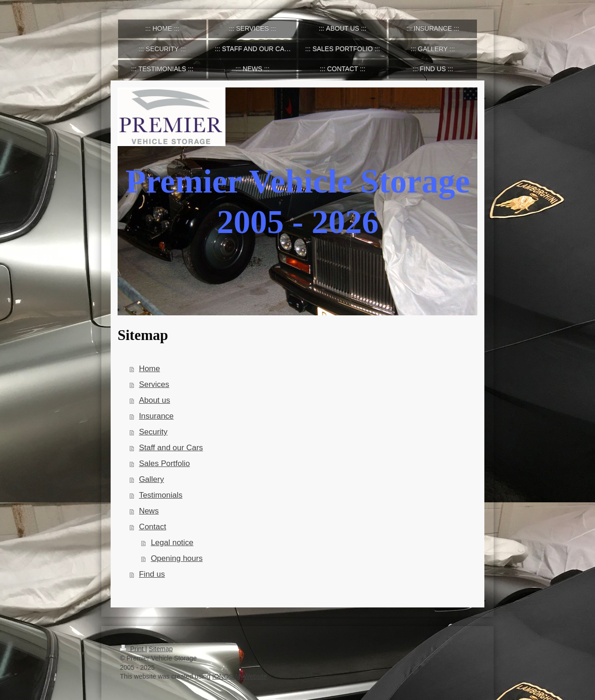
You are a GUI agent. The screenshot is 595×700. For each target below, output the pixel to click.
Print (133, 649)
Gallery (152, 479)
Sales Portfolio (165, 463)
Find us (152, 574)
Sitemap (161, 649)
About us (155, 400)
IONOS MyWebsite (239, 676)
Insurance (156, 416)
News (149, 511)
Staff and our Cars (171, 448)
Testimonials (161, 495)
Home (149, 369)
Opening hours (177, 558)
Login (467, 649)
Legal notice (172, 543)
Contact (153, 527)
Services (154, 384)
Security (153, 432)
